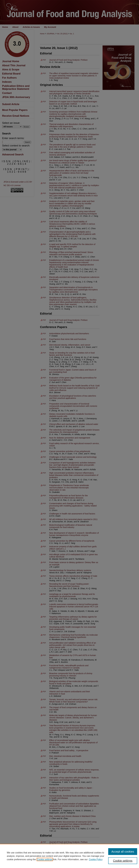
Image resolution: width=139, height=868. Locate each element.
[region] (69, 856)
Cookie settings (45, 859)
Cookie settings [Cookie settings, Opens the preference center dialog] (123, 861)
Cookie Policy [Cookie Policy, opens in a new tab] (96, 859)
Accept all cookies (123, 852)
